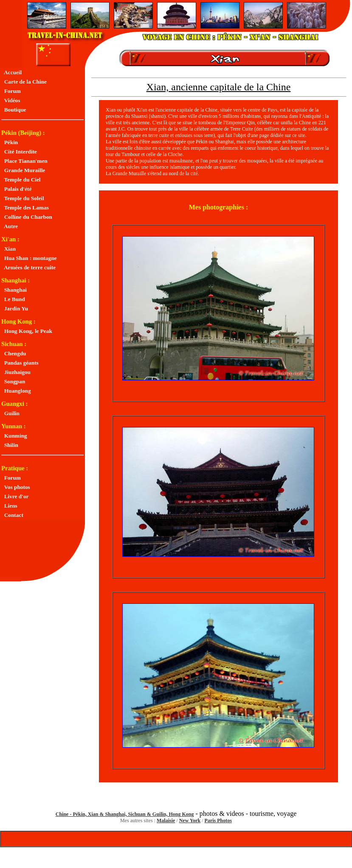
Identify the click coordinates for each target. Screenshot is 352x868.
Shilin (10, 445)
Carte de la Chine (24, 82)
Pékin (10, 142)
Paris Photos (218, 821)
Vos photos (16, 487)
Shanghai (14, 290)
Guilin (10, 413)
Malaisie (166, 821)
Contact (12, 515)
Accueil (11, 72)
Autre (10, 226)
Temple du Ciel (21, 180)
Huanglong (16, 391)
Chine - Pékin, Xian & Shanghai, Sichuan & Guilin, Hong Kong (125, 814)
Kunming (14, 436)
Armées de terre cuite (28, 267)
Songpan (13, 381)
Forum (11, 91)
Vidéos (11, 100)
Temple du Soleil (23, 198)
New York (190, 821)
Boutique (14, 110)
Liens (9, 506)
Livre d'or (15, 496)
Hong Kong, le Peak (27, 331)
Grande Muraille (23, 170)
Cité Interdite (19, 152)
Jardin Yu (15, 308)
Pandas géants (20, 363)
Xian (8, 249)
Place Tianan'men (24, 161)
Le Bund (13, 299)
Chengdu (14, 353)
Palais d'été (16, 189)
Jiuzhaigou (16, 372)
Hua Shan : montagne (29, 258)
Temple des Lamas (25, 208)
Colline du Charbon (27, 217)
